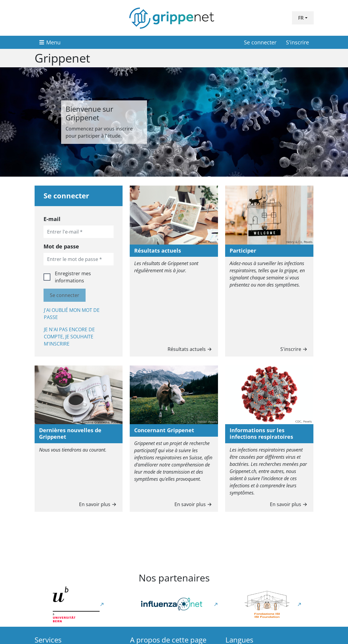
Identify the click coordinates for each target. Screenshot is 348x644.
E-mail (52, 219)
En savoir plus (98, 504)
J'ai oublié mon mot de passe (72, 314)
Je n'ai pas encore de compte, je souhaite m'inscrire (69, 337)
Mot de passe (61, 246)
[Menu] (50, 42)
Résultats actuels (190, 349)
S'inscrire (297, 42)
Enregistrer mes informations (73, 277)
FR (301, 18)
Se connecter (260, 42)
